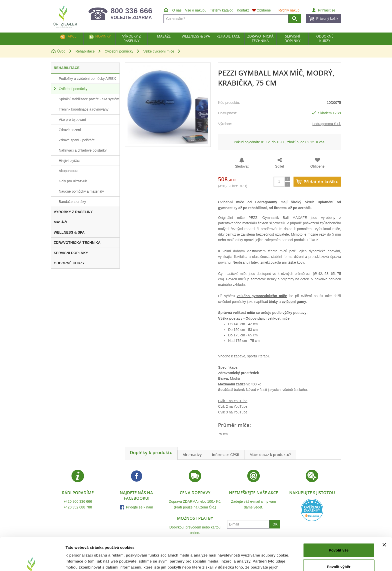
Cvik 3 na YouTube (233, 412)
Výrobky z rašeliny (131, 38)
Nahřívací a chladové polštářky (83, 150)
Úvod (61, 51)
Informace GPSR (226, 455)
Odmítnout (339, 555)
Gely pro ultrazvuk (73, 181)
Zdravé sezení (70, 130)
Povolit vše (339, 522)
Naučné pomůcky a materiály (81, 191)
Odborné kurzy (325, 38)
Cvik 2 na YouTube (233, 406)
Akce (72, 36)
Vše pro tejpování (72, 120)
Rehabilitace (85, 51)
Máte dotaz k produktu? (270, 455)
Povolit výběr (339, 538)
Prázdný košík (327, 19)
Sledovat (242, 166)
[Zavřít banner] (384, 516)
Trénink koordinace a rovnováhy (84, 109)
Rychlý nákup (289, 10)
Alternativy (192, 455)
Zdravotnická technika (260, 38)
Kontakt (243, 10)
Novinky (103, 36)
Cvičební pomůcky (119, 51)
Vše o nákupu (196, 10)
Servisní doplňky (292, 38)
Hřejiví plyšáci (69, 161)
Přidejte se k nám (139, 507)
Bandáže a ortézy (72, 202)
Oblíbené (317, 166)
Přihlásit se (326, 10)
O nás (177, 10)
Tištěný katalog (222, 10)
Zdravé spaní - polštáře (77, 140)
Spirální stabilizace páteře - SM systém (89, 99)
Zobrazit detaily (264, 561)
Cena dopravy (195, 493)
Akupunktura (69, 171)
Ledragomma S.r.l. (327, 124)
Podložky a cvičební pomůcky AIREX (87, 79)
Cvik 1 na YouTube (233, 401)
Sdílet (279, 166)
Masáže (164, 36)
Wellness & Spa (196, 36)
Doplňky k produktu (151, 452)
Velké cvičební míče (159, 51)
